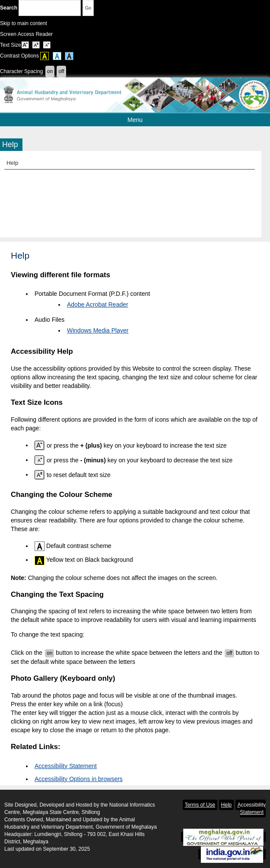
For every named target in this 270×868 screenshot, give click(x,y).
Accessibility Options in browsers (79, 779)
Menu (159, 120)
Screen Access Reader (26, 34)
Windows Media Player (98, 330)
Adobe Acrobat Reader (98, 304)
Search (40, 8)
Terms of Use (200, 805)
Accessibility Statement (66, 766)
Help (12, 163)
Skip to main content (24, 23)
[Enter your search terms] (50, 8)
